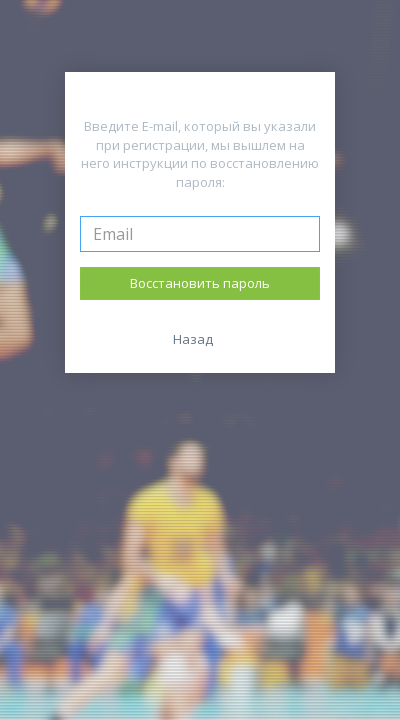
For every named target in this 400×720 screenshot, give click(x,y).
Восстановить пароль (200, 283)
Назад (193, 339)
